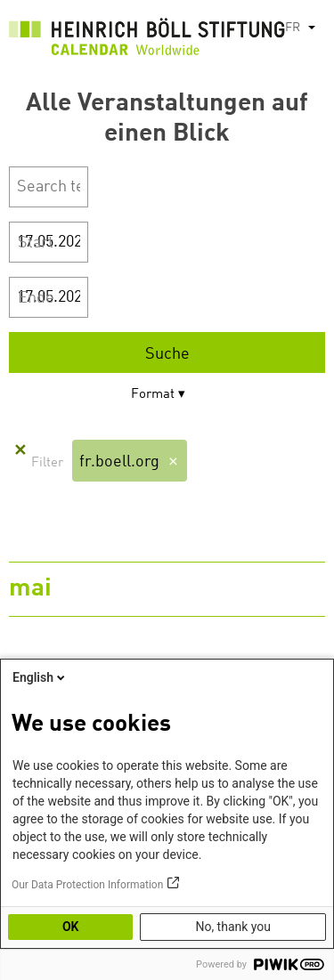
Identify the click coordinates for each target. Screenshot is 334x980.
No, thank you (233, 927)
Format (153, 395)
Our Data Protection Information (87, 885)
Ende (36, 298)
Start (36, 243)
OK (71, 927)
